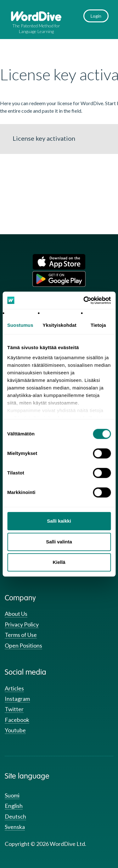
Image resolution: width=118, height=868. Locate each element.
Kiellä (59, 562)
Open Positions (23, 645)
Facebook (17, 720)
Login (96, 16)
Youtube (15, 730)
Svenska (15, 827)
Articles (14, 688)
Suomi (12, 795)
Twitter (14, 709)
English (14, 806)
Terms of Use (21, 635)
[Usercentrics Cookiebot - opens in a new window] (84, 300)
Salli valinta (59, 542)
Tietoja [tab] (98, 325)
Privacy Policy (22, 624)
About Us (16, 614)
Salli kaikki (59, 521)
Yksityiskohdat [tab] (60, 325)
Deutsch (15, 816)
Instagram (17, 699)
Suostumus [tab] (20, 325)
